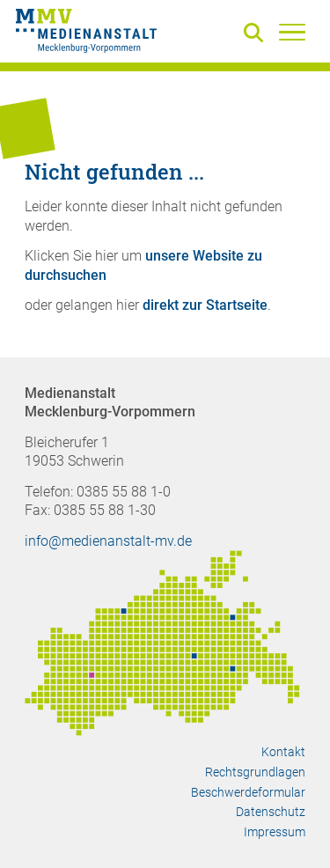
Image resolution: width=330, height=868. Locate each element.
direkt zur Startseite (205, 305)
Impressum (275, 832)
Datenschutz (271, 812)
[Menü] (292, 32)
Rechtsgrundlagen (255, 772)
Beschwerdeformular (248, 792)
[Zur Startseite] (86, 33)
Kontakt (283, 752)
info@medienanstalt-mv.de (108, 541)
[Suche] (257, 34)
